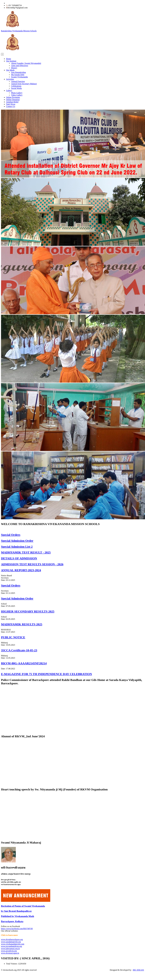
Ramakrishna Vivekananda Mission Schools (19, 31)
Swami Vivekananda (19, 77)
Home (9, 59)
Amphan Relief (12, 102)
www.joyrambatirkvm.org (11, 946)
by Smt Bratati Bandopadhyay (16, 911)
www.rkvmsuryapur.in (10, 953)
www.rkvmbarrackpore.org (12, 939)
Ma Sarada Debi (18, 75)
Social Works (16, 88)
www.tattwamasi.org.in (10, 949)
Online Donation (13, 100)
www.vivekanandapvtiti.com (13, 944)
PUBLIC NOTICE (13, 637)
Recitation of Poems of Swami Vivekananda (23, 906)
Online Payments (13, 97)
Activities (10, 79)
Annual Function (18, 81)
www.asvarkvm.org (9, 951)
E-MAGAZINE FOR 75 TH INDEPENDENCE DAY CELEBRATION (46, 674)
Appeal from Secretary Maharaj (24, 84)
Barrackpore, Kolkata (12, 921)
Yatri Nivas (11, 104)
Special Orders (11, 585)
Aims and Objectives (20, 66)
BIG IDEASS (138, 970)
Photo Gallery (17, 93)
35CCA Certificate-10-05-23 (19, 650)
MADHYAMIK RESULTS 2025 (22, 624)
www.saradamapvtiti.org (11, 942)
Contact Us (11, 106)
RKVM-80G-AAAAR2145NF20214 (24, 663)
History (14, 68)
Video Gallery (17, 95)
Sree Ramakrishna (19, 72)
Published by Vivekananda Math (17, 916)
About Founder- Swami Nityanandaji (26, 63)
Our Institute (11, 61)
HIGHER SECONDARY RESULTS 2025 (28, 611)
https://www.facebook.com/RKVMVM (17, 929)
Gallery (9, 91)
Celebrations (16, 86)
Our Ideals (10, 70)
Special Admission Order (17, 598)
